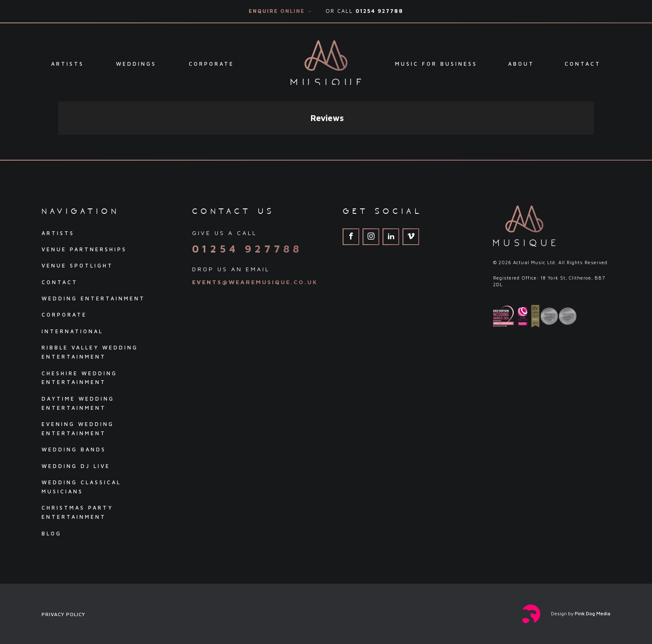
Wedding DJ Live (76, 466)
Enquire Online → (281, 11)
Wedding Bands (74, 450)
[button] (58, 143)
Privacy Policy (63, 614)
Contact (583, 64)
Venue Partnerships (84, 249)
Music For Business (436, 64)
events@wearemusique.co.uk (255, 282)
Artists (68, 64)
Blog (52, 534)
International (72, 331)
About (521, 64)
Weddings (136, 64)
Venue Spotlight (77, 266)
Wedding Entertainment (93, 298)
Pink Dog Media (593, 613)
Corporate (211, 64)
